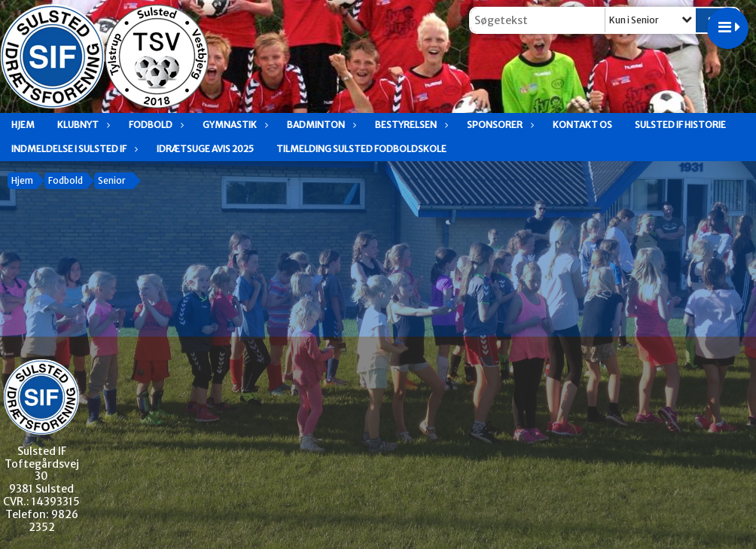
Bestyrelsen (410, 125)
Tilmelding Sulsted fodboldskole (361, 149)
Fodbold (154, 125)
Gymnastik (233, 125)
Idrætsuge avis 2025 (205, 149)
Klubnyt (82, 125)
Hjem (23, 125)
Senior (112, 180)
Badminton (320, 125)
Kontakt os (582, 125)
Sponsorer (498, 125)
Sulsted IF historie (680, 125)
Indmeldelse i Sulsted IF (73, 149)
